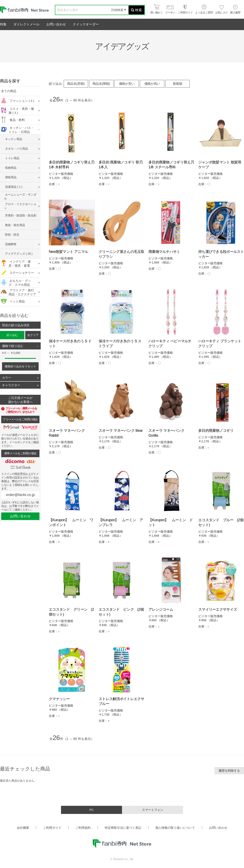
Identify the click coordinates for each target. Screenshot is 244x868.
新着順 (178, 84)
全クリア (33, 335)
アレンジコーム (161, 609)
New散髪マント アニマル (69, 252)
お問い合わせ (56, 24)
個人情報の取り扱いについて (175, 828)
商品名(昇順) (76, 84)
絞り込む (12, 335)
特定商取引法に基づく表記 (123, 828)
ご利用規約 (83, 828)
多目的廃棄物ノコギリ (216, 431)
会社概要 (23, 828)
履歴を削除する (229, 771)
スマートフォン (153, 810)
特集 (3, 24)
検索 (136, 10)
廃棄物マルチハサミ (164, 252)
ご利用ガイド (52, 828)
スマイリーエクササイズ (218, 609)
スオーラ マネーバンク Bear (121, 431)
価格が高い (152, 84)
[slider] (3, 358)
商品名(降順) (101, 84)
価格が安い (127, 84)
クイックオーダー (86, 24)
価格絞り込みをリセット (20, 366)
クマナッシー (59, 699)
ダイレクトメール (26, 24)
